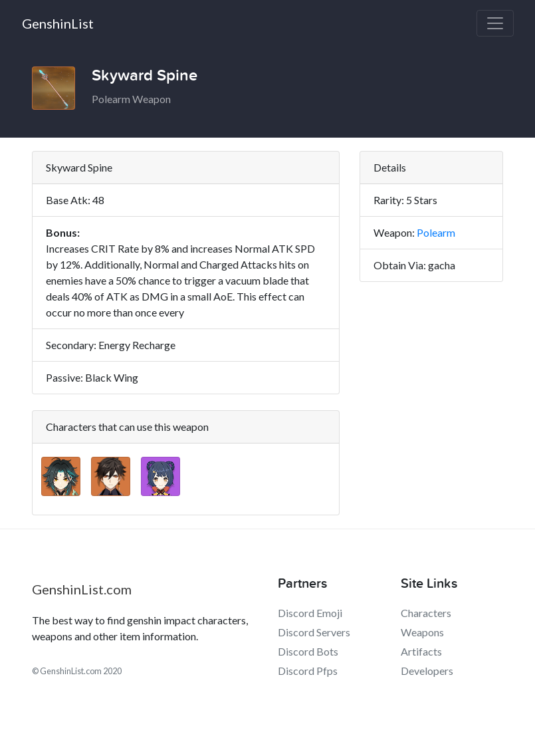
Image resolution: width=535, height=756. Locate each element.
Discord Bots (308, 651)
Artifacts (421, 651)
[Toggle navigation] (495, 23)
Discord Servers (314, 632)
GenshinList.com (82, 589)
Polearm (436, 232)
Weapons (422, 632)
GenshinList (58, 23)
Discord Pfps (308, 671)
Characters (426, 613)
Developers (427, 671)
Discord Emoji (310, 613)
